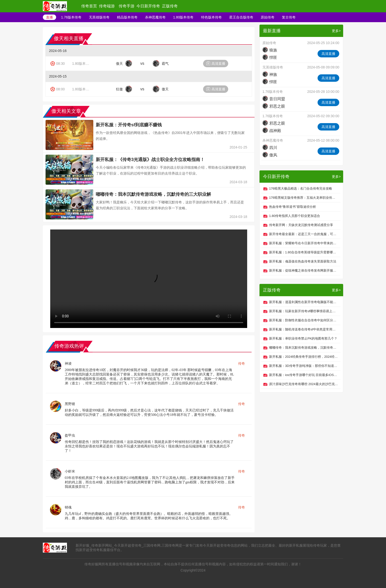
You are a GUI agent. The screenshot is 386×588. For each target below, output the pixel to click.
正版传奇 (170, 6)
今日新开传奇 (148, 6)
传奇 (241, 363)
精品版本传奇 (127, 17)
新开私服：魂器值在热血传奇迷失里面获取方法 (303, 261)
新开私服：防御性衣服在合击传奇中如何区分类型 (304, 320)
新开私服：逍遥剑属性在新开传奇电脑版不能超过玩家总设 (304, 302)
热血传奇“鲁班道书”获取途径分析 (293, 207)
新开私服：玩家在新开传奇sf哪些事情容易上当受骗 (304, 311)
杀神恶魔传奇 (155, 17)
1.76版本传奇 (71, 17)
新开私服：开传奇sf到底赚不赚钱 (129, 125)
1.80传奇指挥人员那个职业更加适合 (295, 216)
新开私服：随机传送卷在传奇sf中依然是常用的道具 (304, 329)
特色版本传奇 (211, 17)
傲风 (270, 155)
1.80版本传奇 (183, 17)
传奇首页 (89, 6)
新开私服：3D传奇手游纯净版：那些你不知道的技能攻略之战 (304, 366)
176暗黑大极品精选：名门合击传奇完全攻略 (301, 188)
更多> (336, 31)
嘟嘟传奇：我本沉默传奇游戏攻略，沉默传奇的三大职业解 (153, 194)
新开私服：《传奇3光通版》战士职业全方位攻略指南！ (150, 160)
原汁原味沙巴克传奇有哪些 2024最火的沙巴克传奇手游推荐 (304, 384)
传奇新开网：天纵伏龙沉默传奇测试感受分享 (301, 225)
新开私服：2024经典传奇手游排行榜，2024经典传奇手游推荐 (304, 357)
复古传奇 (289, 17)
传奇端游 (107, 6)
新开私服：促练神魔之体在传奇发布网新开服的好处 (304, 270)
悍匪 (270, 57)
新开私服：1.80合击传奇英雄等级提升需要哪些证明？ (304, 252)
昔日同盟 (274, 99)
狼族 (270, 50)
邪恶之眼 (274, 106)
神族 (270, 74)
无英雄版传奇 (99, 17)
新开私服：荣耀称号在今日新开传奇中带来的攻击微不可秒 (304, 243)
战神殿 (272, 131)
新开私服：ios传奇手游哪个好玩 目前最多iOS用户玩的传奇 (304, 375)
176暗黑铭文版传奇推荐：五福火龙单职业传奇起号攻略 (304, 198)
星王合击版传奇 (241, 17)
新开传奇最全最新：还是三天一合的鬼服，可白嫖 (304, 234)
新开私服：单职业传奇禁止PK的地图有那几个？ (303, 338)
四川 (270, 148)
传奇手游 (127, 6)
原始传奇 (268, 17)
